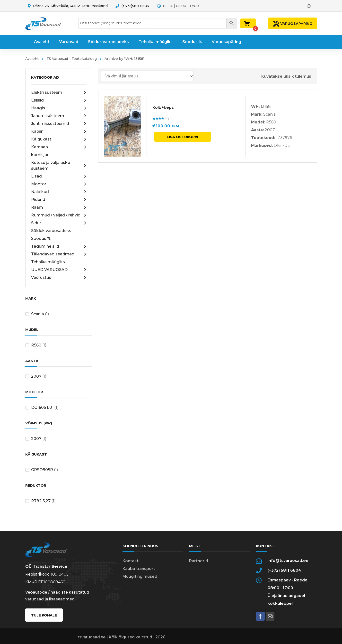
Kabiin (59, 131)
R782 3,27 (41, 501)
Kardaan (59, 147)
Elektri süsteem (59, 93)
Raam (59, 207)
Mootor (59, 184)
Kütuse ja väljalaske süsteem (59, 165)
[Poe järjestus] (147, 76)
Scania (38, 314)
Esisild (59, 100)
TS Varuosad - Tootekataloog (72, 59)
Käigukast (59, 139)
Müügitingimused (140, 576)
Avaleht (32, 59)
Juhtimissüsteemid (59, 124)
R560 (36, 345)
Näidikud (59, 192)
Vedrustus (59, 278)
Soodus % (41, 238)
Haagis (59, 108)
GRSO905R (42, 470)
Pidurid (59, 200)
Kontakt (131, 561)
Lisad (59, 176)
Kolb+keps (163, 107)
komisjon (40, 155)
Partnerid (199, 561)
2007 (36, 376)
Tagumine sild (59, 246)
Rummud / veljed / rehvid (59, 215)
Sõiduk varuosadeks (51, 231)
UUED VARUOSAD (59, 270)
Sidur (59, 223)
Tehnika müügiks (48, 262)
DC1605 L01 (42, 407)
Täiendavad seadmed (59, 254)
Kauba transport (139, 569)
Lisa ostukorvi (182, 137)
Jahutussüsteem (59, 116)
